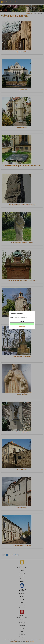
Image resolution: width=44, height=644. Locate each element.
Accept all (22, 324)
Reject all (22, 321)
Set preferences (22, 327)
